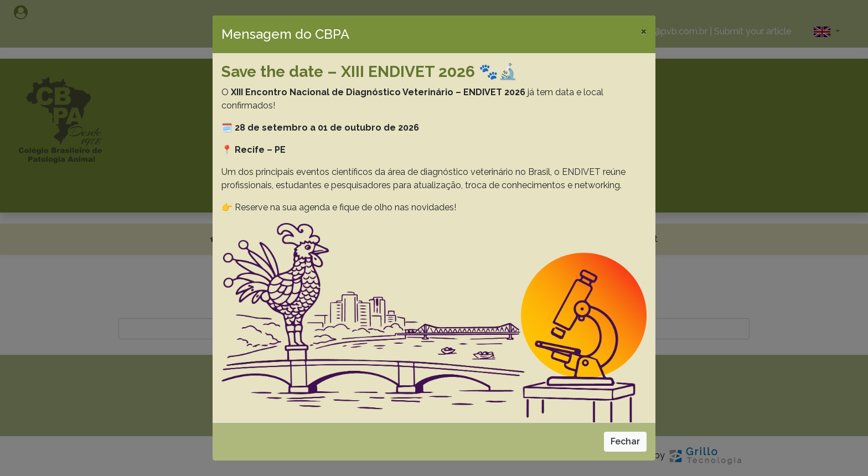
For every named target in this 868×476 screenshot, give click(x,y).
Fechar (625, 441)
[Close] (644, 31)
